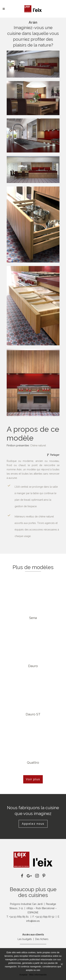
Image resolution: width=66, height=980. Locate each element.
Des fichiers (42, 939)
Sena (33, 618)
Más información (38, 975)
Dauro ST (33, 714)
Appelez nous (33, 824)
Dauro (33, 666)
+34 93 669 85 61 (19, 917)
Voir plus (33, 779)
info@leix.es (33, 921)
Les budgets (25, 939)
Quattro (33, 762)
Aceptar (23, 975)
